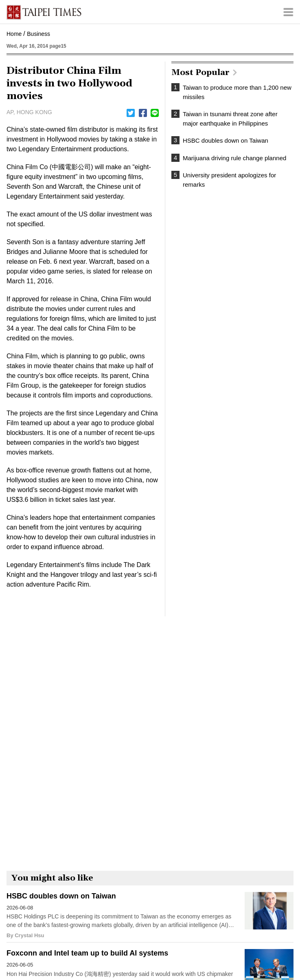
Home (14, 34)
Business (38, 34)
